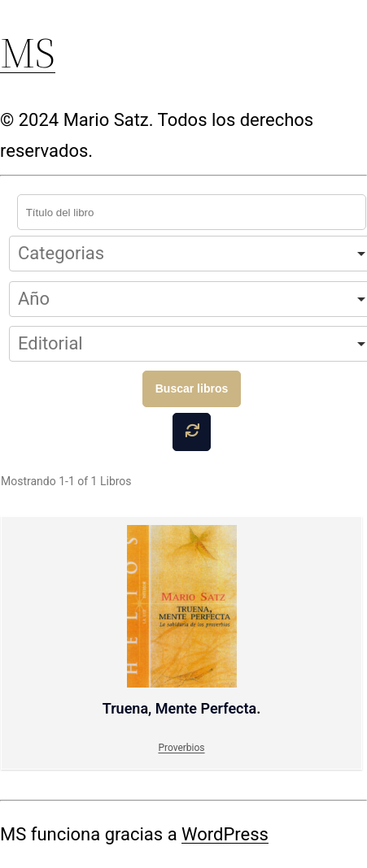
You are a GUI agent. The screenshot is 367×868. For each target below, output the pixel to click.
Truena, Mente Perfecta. (182, 621)
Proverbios (181, 748)
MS (28, 52)
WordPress (225, 834)
